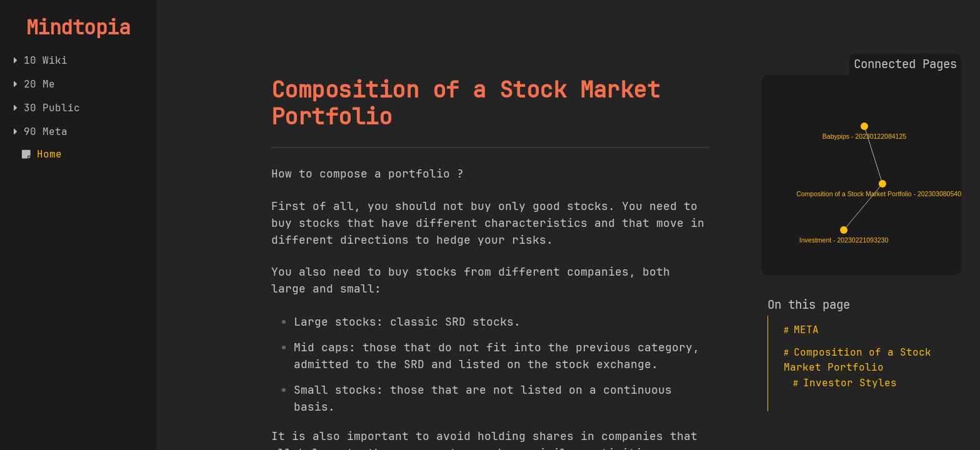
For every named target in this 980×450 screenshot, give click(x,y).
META (806, 330)
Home (49, 154)
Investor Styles (850, 383)
